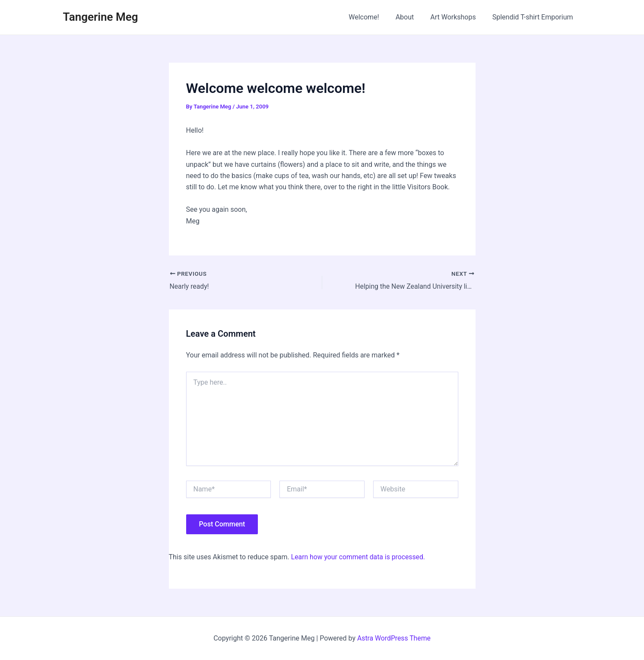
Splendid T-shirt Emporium (534, 17)
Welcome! (373, 17)
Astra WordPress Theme (394, 638)
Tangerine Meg (101, 17)
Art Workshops (457, 17)
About (411, 17)
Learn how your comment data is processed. (359, 557)
